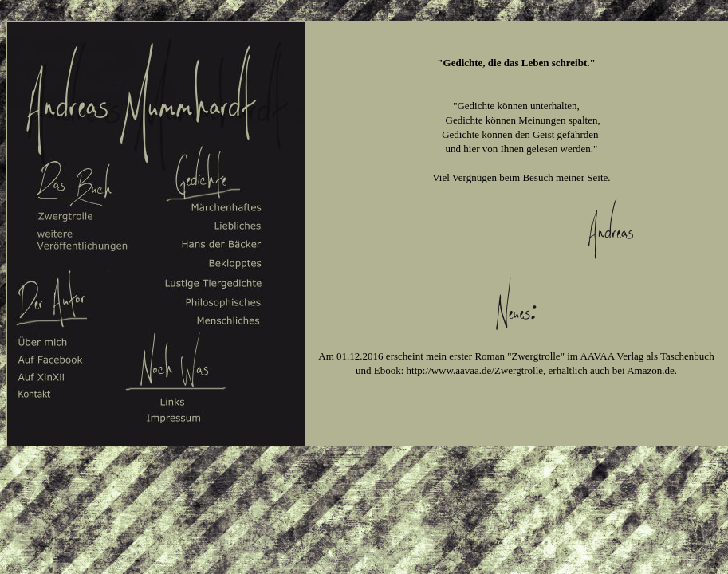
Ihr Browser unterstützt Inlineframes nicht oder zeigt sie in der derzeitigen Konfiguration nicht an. (516, 232)
